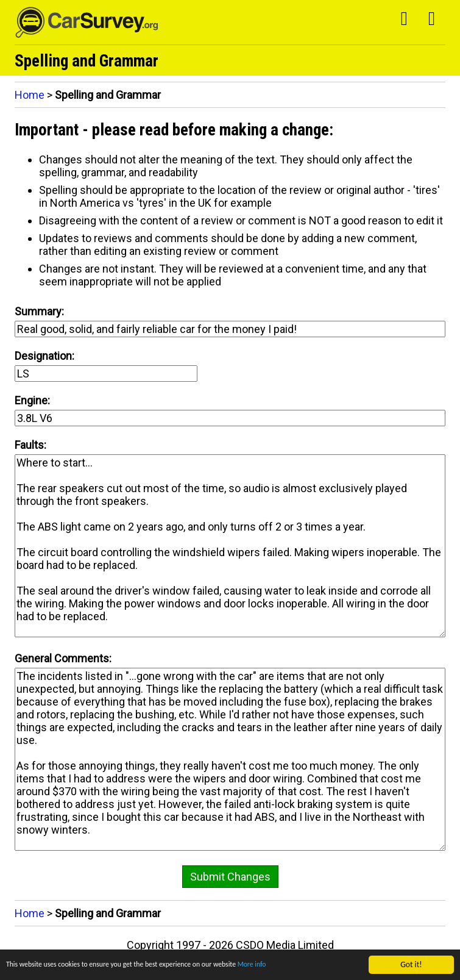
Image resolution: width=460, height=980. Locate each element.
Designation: (44, 356)
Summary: (39, 311)
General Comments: (63, 658)
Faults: (30, 445)
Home (30, 95)
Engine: (32, 400)
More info (291, 966)
